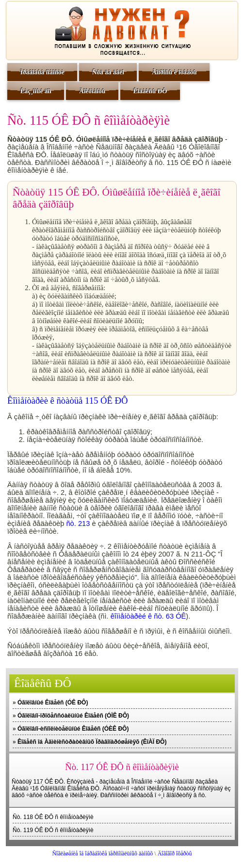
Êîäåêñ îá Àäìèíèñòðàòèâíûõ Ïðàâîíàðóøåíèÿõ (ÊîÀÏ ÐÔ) (92, 742)
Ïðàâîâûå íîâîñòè (42, 72)
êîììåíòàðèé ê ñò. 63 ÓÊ (148, 616)
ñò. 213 (78, 524)
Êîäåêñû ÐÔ (150, 91)
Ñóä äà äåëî (108, 72)
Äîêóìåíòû (92, 91)
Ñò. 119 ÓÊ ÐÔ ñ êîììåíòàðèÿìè (53, 830)
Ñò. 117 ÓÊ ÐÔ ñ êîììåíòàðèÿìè (122, 767)
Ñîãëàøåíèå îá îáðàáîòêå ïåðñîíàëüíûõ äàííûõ (102, 853)
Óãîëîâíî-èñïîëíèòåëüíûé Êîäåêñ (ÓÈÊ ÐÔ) (73, 729)
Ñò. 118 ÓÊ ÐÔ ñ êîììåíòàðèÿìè (53, 817)
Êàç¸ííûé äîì (36, 91)
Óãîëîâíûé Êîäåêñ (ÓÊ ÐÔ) (53, 703)
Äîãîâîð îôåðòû (175, 853)
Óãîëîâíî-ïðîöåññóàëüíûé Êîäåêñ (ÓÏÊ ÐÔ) (73, 716)
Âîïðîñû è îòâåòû (174, 72)
